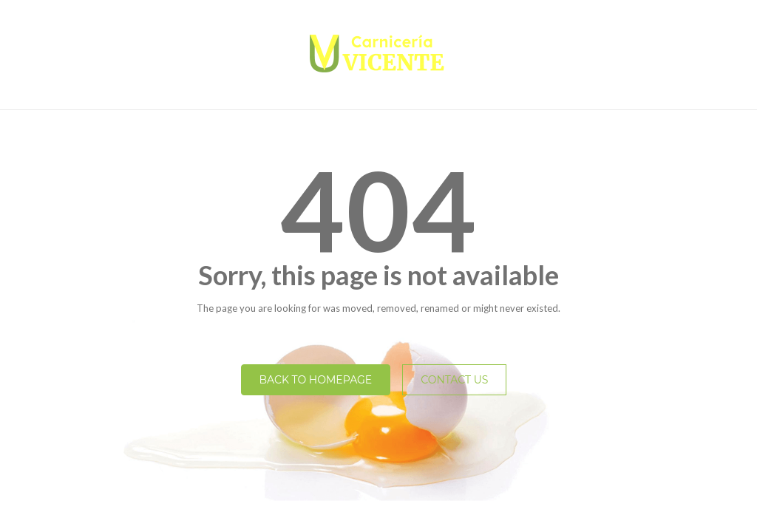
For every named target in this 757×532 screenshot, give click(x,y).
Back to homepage (316, 380)
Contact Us (454, 380)
